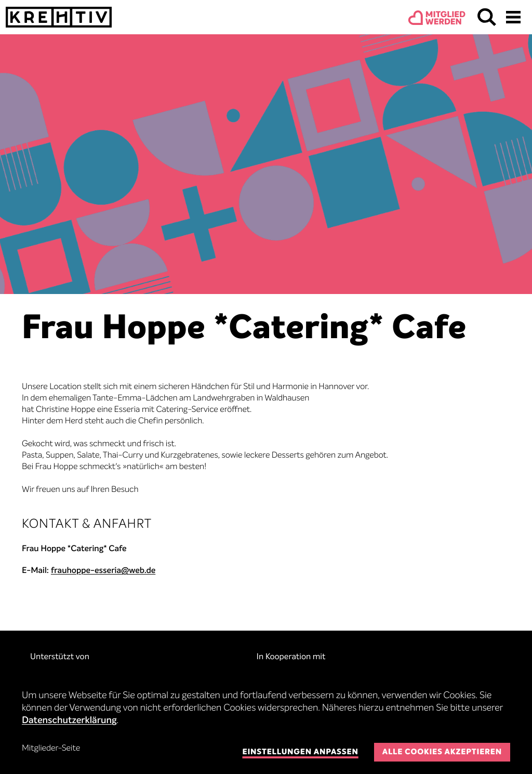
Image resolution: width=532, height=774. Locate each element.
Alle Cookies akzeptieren (442, 752)
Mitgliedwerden (445, 19)
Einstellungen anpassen (300, 752)
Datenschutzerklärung (69, 721)
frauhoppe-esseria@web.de (103, 571)
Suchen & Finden (487, 17)
